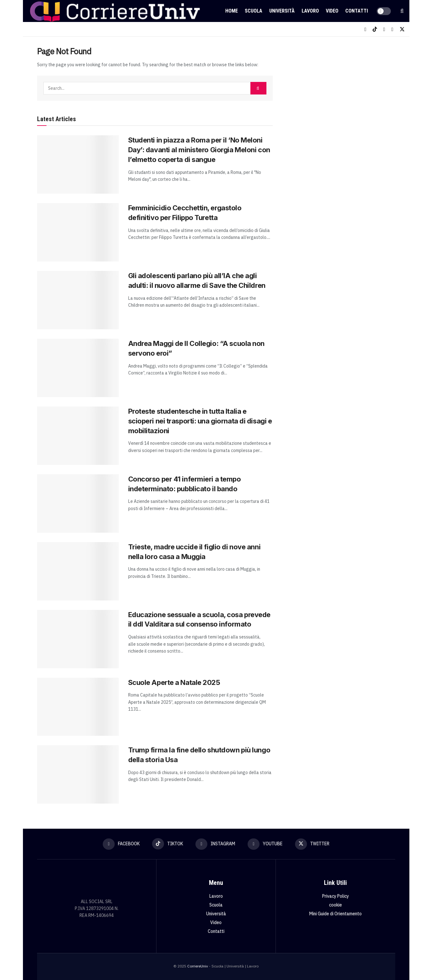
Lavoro (310, 11)
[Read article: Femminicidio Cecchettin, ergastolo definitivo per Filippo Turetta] (78, 232)
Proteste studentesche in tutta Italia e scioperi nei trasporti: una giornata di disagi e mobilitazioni (200, 421)
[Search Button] (402, 11)
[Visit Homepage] (115, 11)
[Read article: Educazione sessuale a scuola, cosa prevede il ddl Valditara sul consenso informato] (78, 639)
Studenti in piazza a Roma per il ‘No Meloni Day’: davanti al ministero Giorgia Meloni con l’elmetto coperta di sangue (199, 150)
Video (332, 11)
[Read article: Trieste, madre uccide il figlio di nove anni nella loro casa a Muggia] (78, 571)
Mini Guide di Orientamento (335, 914)
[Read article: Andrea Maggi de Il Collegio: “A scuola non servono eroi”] (78, 368)
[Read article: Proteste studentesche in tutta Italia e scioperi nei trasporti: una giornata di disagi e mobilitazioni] (78, 436)
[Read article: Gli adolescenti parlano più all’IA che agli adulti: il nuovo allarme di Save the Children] (78, 300)
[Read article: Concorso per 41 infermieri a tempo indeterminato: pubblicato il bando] (78, 503)
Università (282, 11)
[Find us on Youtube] (392, 29)
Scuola (254, 11)
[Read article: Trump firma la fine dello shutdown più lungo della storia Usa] (78, 774)
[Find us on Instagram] (384, 29)
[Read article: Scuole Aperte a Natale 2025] (78, 707)
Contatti (357, 11)
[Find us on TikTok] (375, 29)
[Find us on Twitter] (402, 29)
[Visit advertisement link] (341, 93)
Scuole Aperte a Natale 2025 (174, 682)
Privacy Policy (335, 896)
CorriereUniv (198, 966)
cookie (335, 905)
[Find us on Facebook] (365, 29)
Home (232, 11)
